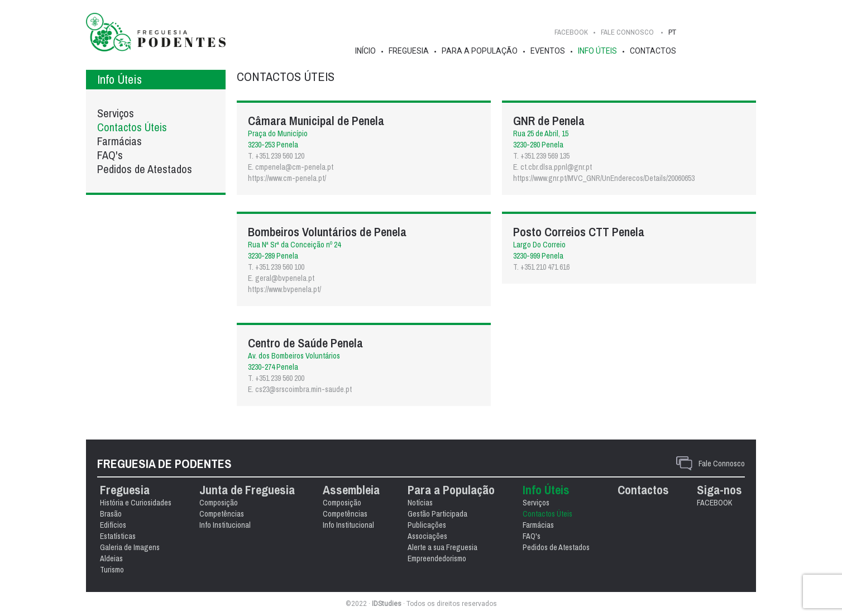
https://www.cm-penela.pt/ (287, 178)
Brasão (111, 514)
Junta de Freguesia (247, 490)
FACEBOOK (571, 32)
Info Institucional (225, 525)
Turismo (112, 570)
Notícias (420, 503)
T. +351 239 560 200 (276, 378)
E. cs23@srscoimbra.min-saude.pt (300, 389)
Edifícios (113, 525)
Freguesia (409, 51)
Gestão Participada (437, 514)
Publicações (427, 525)
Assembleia (351, 490)
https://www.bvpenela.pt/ (284, 289)
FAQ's (110, 155)
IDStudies (387, 604)
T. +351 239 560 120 (276, 156)
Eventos (548, 51)
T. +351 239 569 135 (541, 156)
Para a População (480, 51)
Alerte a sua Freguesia (442, 547)
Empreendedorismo (437, 558)
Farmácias (119, 141)
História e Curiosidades (136, 503)
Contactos (653, 51)
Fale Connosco (722, 464)
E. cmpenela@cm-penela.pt (291, 167)
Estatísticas (118, 536)
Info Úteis (597, 51)
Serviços (116, 113)
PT (672, 32)
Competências (222, 514)
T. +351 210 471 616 (541, 267)
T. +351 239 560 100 (276, 267)
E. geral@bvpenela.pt (281, 278)
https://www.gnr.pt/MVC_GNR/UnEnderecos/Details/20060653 (604, 178)
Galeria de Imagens (130, 547)
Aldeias (111, 558)
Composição (219, 503)
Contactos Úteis (132, 127)
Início (365, 51)
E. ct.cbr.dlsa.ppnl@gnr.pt (552, 167)
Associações (427, 536)
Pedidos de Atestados (145, 169)
